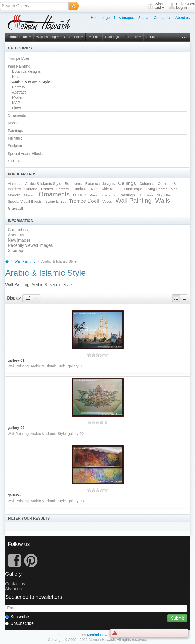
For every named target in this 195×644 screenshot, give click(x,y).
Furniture (133, 37)
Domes (47, 189)
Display (14, 298)
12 (28, 298)
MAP (16, 103)
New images (124, 18)
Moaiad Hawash (100, 635)
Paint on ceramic (103, 195)
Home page (100, 18)
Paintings (112, 37)
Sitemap (15, 251)
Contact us (163, 18)
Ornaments (74, 37)
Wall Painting (47, 37)
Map (174, 189)
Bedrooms (73, 184)
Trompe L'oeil (20, 37)
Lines (17, 108)
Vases (107, 201)
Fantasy (19, 87)
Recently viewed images (30, 245)
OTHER (14, 161)
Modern (18, 97)
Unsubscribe (19, 623)
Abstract (19, 92)
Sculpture (153, 37)
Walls (163, 200)
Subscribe (17, 617)
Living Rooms (156, 189)
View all (15, 208)
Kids (16, 77)
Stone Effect (55, 201)
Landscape (133, 189)
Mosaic (94, 37)
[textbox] (34, 6)
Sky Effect (165, 195)
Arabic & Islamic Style (31, 82)
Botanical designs (27, 71)
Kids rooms (111, 189)
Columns (147, 184)
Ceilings (127, 183)
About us (183, 18)
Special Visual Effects (25, 154)
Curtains (31, 189)
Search (144, 18)
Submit (177, 618)
